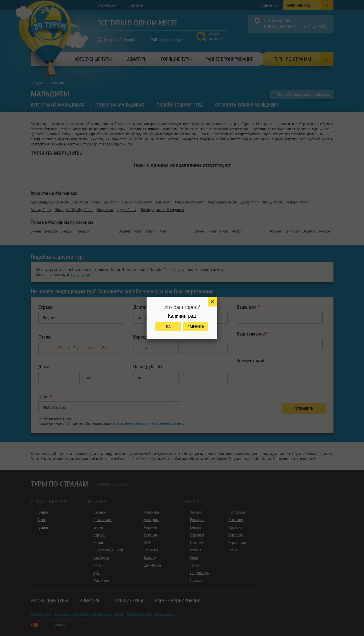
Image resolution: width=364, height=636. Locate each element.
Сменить (196, 327)
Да (168, 327)
